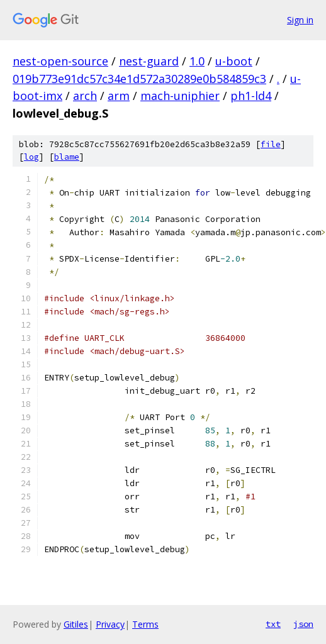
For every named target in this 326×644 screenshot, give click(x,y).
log (31, 157)
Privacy (110, 624)
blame (67, 157)
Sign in (300, 20)
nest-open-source (60, 61)
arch (85, 96)
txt (273, 624)
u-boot (234, 61)
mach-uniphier (180, 96)
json (303, 624)
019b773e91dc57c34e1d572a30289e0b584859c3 (139, 79)
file (271, 144)
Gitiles (76, 624)
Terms (145, 624)
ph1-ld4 (251, 96)
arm (119, 96)
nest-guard (149, 61)
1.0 (197, 61)
